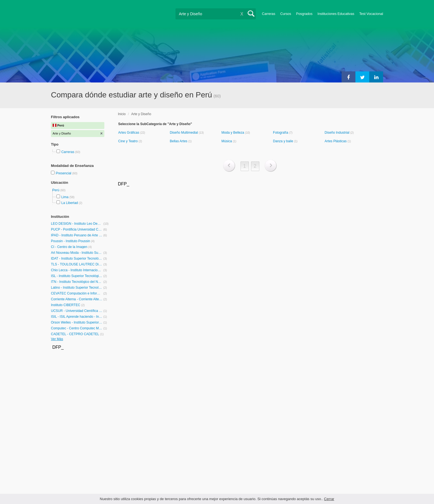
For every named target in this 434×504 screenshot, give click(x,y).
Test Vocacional (371, 14)
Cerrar (329, 499)
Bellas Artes (179, 141)
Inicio (122, 114)
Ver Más (57, 339)
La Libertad (69, 203)
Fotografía (281, 133)
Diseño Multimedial (184, 133)
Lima (65, 197)
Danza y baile (283, 141)
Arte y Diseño (141, 114)
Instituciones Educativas (336, 14)
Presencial (64, 173)
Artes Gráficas (129, 133)
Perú (56, 190)
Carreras (268, 14)
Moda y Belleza (233, 133)
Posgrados (304, 14)
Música (227, 141)
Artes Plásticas (336, 141)
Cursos (286, 14)
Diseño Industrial (338, 133)
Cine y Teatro (128, 141)
